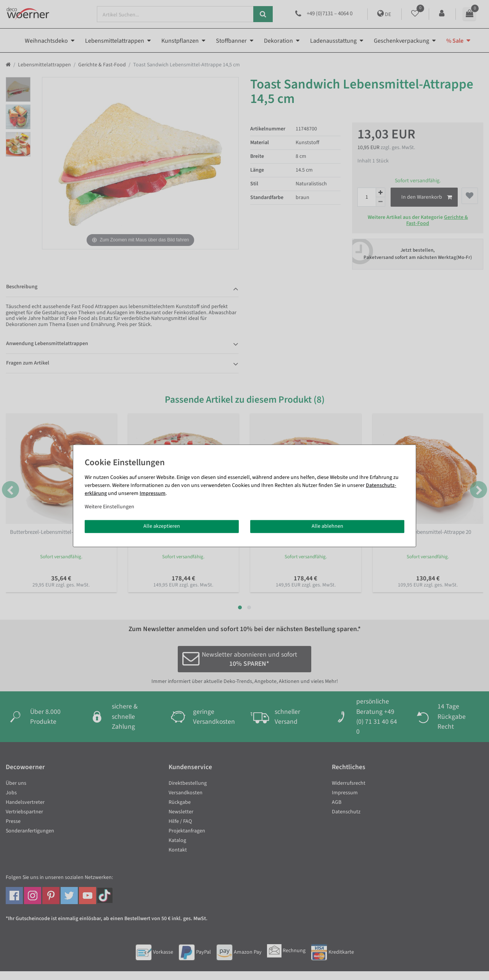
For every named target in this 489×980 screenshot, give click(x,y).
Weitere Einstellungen (109, 507)
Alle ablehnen (327, 526)
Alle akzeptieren (162, 526)
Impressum (153, 493)
